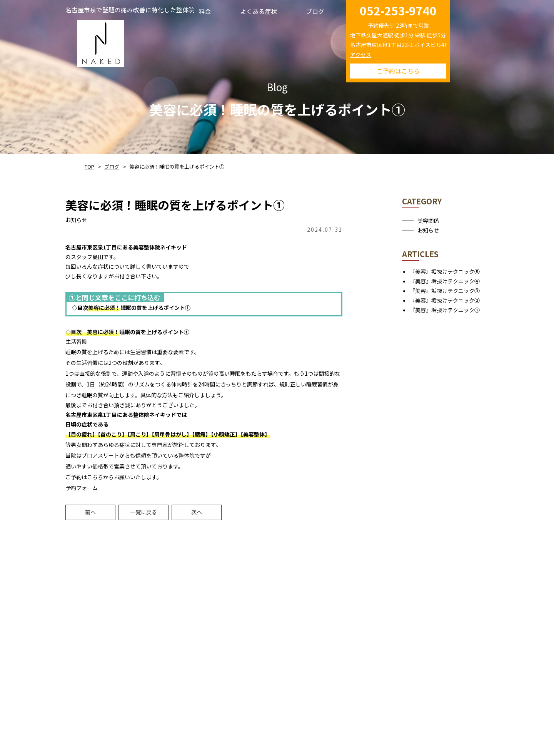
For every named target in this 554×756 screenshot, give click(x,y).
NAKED (101, 42)
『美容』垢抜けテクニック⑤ (445, 271)
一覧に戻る (144, 512)
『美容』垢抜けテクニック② (445, 300)
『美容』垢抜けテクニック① (445, 310)
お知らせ (428, 230)
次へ (197, 512)
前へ (90, 512)
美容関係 (428, 221)
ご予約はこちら (398, 71)
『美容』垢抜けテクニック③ (445, 291)
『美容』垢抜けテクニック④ (445, 281)
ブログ (112, 166)
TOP (89, 166)
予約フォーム (82, 488)
